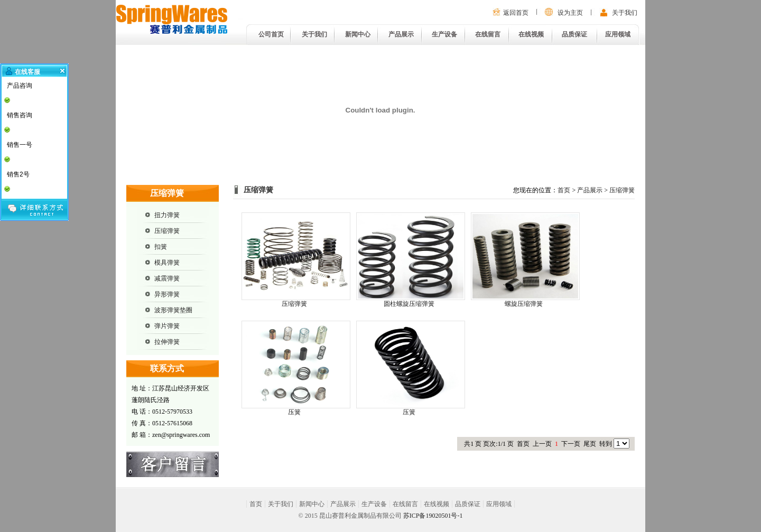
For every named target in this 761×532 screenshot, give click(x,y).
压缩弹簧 (167, 231)
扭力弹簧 (167, 215)
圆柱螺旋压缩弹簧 (409, 304)
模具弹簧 (167, 263)
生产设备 (444, 34)
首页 (564, 190)
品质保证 (574, 34)
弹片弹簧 (167, 326)
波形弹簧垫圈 (173, 310)
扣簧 (161, 247)
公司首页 (271, 34)
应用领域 (618, 34)
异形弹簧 (167, 294)
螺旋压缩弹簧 (524, 304)
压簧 (294, 412)
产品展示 (401, 34)
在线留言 (488, 34)
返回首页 (516, 13)
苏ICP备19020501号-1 (433, 516)
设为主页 (570, 13)
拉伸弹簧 (167, 342)
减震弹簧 (167, 278)
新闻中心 (358, 34)
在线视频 (531, 34)
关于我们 (625, 13)
